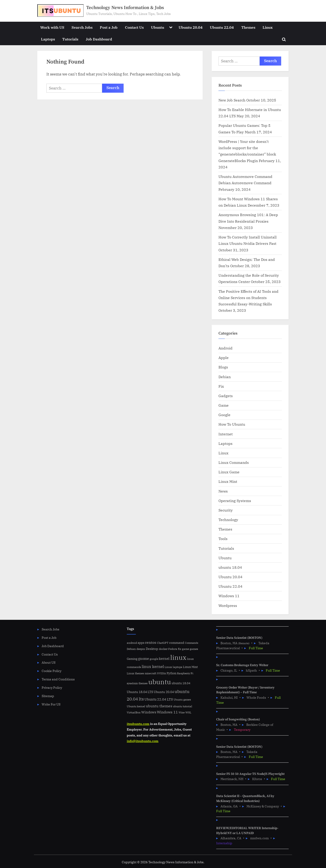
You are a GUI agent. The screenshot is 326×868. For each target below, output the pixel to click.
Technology (228, 520)
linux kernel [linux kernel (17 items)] (153, 666)
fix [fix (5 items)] (180, 649)
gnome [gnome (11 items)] (144, 658)
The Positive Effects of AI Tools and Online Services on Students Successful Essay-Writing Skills (248, 298)
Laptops (48, 39)
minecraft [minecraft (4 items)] (150, 673)
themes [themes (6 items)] (143, 683)
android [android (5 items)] (132, 643)
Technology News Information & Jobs (125, 8)
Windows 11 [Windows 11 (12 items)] (167, 712)
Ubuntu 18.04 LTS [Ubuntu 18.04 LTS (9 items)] (140, 692)
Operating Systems (235, 501)
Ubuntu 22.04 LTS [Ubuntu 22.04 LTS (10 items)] (159, 699)
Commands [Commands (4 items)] (192, 643)
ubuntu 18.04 (230, 567)
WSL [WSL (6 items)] (188, 712)
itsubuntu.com (138, 724)
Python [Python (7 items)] (171, 673)
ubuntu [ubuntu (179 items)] (160, 682)
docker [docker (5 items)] (163, 649)
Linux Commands (234, 462)
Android (225, 348)
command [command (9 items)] (177, 643)
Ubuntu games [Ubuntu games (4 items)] (182, 700)
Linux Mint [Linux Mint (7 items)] (190, 667)
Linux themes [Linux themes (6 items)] (135, 673)
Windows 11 (229, 596)
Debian (225, 377)
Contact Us (134, 27)
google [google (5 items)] (154, 659)
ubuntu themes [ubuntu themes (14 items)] (159, 706)
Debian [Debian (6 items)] (131, 649)
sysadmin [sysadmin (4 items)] (132, 683)
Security (226, 510)
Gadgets (226, 396)
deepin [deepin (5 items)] (141, 649)
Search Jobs (82, 27)
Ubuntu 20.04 (191, 27)
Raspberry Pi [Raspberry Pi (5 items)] (185, 673)
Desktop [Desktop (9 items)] (152, 649)
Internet (226, 434)
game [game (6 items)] (186, 649)
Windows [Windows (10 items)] (149, 712)
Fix (221, 386)
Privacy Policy (52, 688)
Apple (224, 357)
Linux (268, 27)
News (223, 491)
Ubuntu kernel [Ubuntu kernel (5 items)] (136, 706)
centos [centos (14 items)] (151, 642)
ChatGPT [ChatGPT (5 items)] (163, 643)
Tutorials (70, 39)
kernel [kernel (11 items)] (164, 658)
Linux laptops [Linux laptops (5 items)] (173, 667)
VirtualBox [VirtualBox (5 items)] (134, 712)
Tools (223, 539)
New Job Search (232, 100)
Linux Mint (228, 481)
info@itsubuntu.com (143, 741)
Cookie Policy (52, 671)
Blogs (223, 367)
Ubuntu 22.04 (222, 27)
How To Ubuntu (232, 424)
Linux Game (229, 472)
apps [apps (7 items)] (141, 643)
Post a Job (109, 27)
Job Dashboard (99, 39)
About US (49, 662)
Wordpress (228, 605)
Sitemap (48, 696)
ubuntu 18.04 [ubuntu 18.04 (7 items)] (181, 683)
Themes (248, 27)
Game (224, 405)
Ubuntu (158, 27)
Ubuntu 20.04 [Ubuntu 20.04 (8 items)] (164, 692)
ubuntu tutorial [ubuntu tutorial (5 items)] (183, 706)
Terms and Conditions (58, 679)
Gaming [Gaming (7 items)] (132, 659)
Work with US (52, 27)
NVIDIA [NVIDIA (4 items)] (161, 673)
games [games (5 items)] (194, 649)
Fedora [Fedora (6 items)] (173, 649)
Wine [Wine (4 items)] (182, 712)
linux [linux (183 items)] (178, 657)
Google (224, 415)
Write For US (51, 704)
